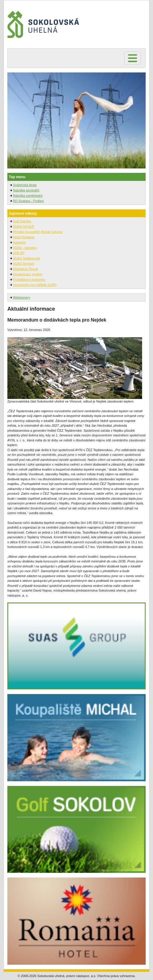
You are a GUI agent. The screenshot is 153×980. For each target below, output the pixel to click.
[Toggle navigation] (133, 58)
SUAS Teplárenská (26, 258)
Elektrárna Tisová (25, 269)
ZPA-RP (19, 253)
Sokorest (19, 242)
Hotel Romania (24, 237)
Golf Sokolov (22, 221)
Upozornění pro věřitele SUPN (35, 285)
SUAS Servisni (24, 264)
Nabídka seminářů (26, 190)
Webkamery (21, 297)
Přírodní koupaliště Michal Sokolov (38, 232)
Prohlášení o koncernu (29, 279)
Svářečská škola (25, 185)
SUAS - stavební (25, 248)
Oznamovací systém (28, 274)
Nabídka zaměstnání (28, 196)
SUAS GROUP (24, 226)
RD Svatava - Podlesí (28, 201)
